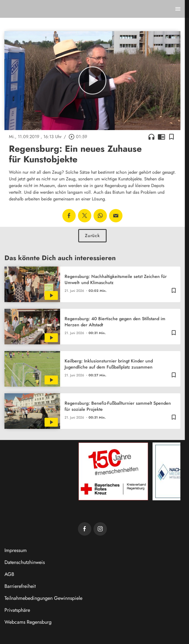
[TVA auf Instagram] (100, 529)
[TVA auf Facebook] (85, 529)
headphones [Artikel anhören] (151, 137)
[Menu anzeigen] (178, 9)
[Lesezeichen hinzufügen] (171, 137)
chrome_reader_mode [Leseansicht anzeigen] (161, 137)
